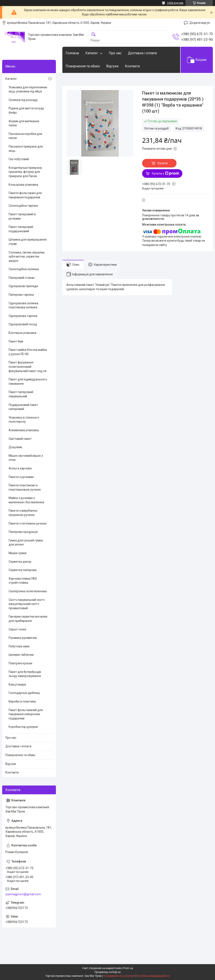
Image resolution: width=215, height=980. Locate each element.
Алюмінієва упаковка (24, 430)
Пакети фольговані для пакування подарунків (25, 195)
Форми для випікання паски (24, 123)
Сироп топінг (18, 629)
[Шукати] (94, 35)
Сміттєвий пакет (20, 439)
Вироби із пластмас (22, 701)
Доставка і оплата (142, 53)
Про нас (115, 53)
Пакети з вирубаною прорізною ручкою (23, 513)
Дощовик (15, 447)
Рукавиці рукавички (23, 638)
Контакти (132, 66)
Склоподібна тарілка (23, 206)
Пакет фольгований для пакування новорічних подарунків (26, 714)
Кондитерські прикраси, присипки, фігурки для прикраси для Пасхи (25, 172)
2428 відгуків (175, 3)
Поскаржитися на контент (119, 976)
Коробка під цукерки (23, 727)
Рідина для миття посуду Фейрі (26, 110)
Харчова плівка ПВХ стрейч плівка (23, 581)
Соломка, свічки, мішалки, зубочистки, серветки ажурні (27, 257)
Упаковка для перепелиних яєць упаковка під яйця (28, 89)
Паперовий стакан (22, 278)
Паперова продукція (23, 532)
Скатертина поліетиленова (28, 591)
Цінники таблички (21, 655)
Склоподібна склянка (24, 269)
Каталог (92, 53)
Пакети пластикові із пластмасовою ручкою (25, 487)
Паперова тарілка (21, 295)
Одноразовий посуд (23, 324)
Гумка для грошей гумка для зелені (26, 543)
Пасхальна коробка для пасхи (25, 136)
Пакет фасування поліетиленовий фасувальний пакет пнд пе (28, 367)
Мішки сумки (18, 553)
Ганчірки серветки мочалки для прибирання (28, 619)
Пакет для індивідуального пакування (28, 381)
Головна (72, 53)
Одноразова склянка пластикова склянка (23, 305)
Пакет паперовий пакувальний (21, 394)
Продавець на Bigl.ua (108, 972)
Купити (163, 163)
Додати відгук (200, 23)
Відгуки (112, 66)
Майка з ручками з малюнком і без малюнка (26, 500)
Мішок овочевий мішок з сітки (26, 458)
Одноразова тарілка (23, 316)
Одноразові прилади (23, 286)
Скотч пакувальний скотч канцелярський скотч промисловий (27, 604)
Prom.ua (128, 968)
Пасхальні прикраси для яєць (26, 149)
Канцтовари (17, 684)
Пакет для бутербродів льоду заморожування (25, 674)
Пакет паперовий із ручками (22, 216)
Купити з (165, 173)
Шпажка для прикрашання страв (28, 242)
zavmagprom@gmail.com (23, 894)
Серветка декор (20, 562)
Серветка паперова (23, 570)
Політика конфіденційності (153, 976)
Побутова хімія (19, 646)
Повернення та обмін (83, 66)
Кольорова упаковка (23, 185)
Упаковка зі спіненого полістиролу (24, 420)
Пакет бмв (16, 341)
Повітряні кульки (20, 663)
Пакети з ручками (21, 477)
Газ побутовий (19, 159)
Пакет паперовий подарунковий (21, 229)
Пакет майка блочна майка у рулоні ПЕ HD (28, 352)
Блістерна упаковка (22, 333)
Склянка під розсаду (23, 100)
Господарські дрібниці (24, 693)
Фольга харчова (20, 468)
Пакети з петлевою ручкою (28, 523)
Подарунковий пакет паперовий (23, 407)
